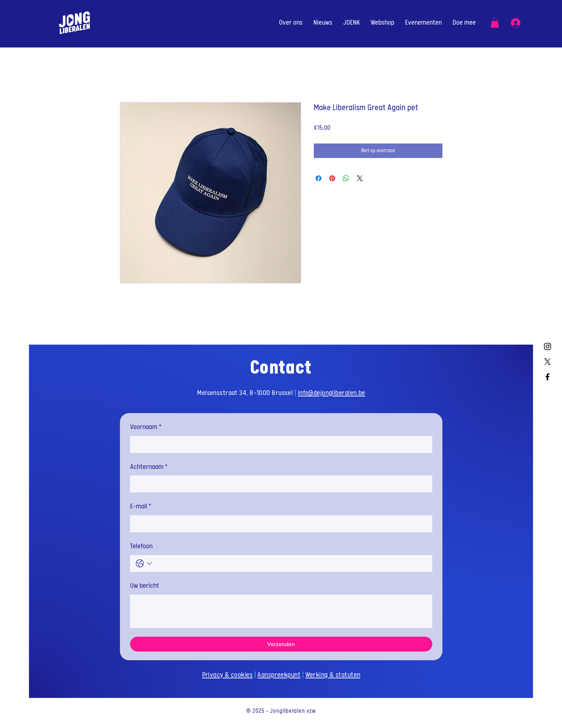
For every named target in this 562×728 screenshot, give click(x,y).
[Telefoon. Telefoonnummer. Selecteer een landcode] (144, 564)
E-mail (141, 507)
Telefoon (141, 546)
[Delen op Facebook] (319, 178)
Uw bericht (145, 586)
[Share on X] (360, 178)
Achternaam (149, 467)
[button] (495, 23)
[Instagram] (548, 346)
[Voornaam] (279, 444)
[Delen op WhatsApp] (346, 178)
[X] (548, 362)
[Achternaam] (279, 484)
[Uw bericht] (281, 611)
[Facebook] (548, 377)
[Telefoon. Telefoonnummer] (290, 564)
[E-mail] (279, 524)
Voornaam (146, 427)
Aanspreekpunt (279, 675)
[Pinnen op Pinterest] (332, 178)
